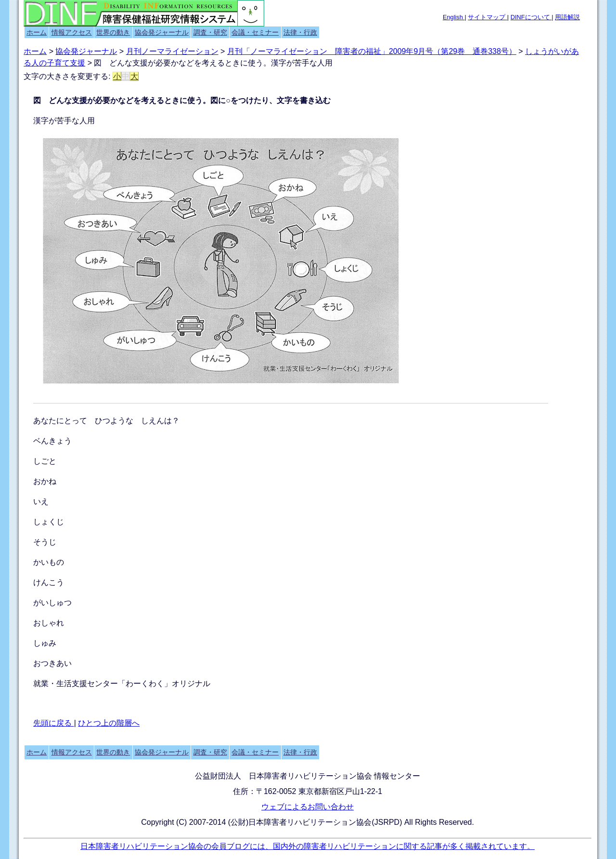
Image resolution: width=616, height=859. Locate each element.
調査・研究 (210, 32)
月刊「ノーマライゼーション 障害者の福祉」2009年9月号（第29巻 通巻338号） (372, 51)
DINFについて (531, 17)
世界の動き (113, 32)
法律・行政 (300, 32)
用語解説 (567, 17)
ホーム (37, 32)
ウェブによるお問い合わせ (308, 807)
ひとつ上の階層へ (109, 723)
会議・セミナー (255, 32)
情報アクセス (72, 32)
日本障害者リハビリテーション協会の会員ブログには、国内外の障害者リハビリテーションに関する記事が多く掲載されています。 (308, 846)
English (454, 17)
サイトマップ (488, 17)
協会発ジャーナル (162, 32)
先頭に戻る (53, 723)
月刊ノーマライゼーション (172, 51)
